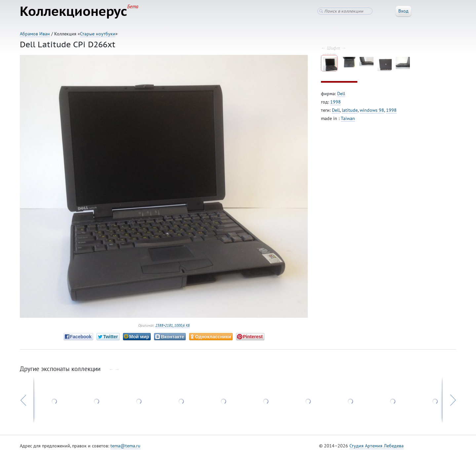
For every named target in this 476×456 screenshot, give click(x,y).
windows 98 (372, 110)
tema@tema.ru (125, 446)
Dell (341, 94)
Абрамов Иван (35, 34)
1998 (336, 102)
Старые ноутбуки (98, 34)
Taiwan (348, 118)
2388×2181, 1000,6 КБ (173, 325)
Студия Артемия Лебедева (377, 446)
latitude (350, 110)
